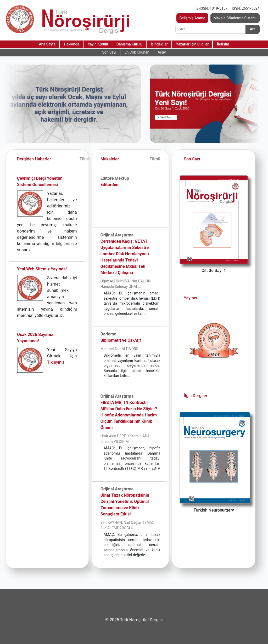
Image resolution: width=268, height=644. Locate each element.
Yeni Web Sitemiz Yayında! (42, 269)
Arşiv (162, 52)
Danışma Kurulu (129, 44)
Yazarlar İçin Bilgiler (192, 44)
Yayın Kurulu (98, 44)
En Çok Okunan (137, 52)
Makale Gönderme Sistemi (235, 18)
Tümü (85, 159)
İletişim (223, 44)
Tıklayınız (56, 362)
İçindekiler (159, 44)
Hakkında (72, 44)
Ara (253, 29)
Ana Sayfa (47, 44)
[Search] (210, 29)
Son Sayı (109, 52)
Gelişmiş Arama (192, 18)
